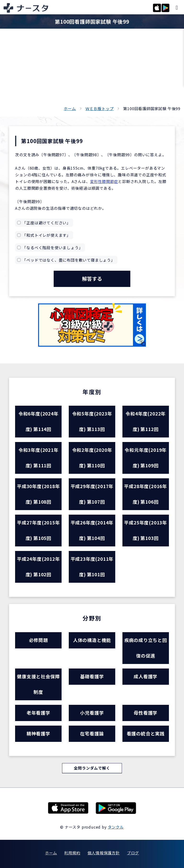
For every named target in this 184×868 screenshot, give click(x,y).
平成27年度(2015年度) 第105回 (38, 530)
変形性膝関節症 (104, 181)
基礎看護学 (92, 677)
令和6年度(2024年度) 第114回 (38, 421)
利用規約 (72, 853)
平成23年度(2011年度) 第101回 (92, 567)
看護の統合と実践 (146, 734)
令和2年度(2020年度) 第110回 (92, 458)
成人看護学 (146, 677)
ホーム (70, 108)
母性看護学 (146, 713)
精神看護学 (38, 734)
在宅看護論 (92, 734)
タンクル (116, 827)
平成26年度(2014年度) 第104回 (92, 530)
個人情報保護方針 (103, 853)
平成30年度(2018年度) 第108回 (38, 494)
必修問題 (38, 640)
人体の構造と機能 (92, 640)
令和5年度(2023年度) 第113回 (92, 421)
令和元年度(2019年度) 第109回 (146, 458)
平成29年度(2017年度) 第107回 (92, 494)
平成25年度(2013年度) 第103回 (146, 530)
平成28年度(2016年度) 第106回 (146, 494)
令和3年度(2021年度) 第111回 (38, 458)
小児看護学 (92, 713)
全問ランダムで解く (92, 768)
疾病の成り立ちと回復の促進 (146, 648)
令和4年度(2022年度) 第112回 (146, 421)
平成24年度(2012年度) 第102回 (38, 567)
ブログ (133, 853)
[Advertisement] (92, 69)
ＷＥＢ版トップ (100, 108)
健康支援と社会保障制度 (38, 684)
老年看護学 (38, 713)
